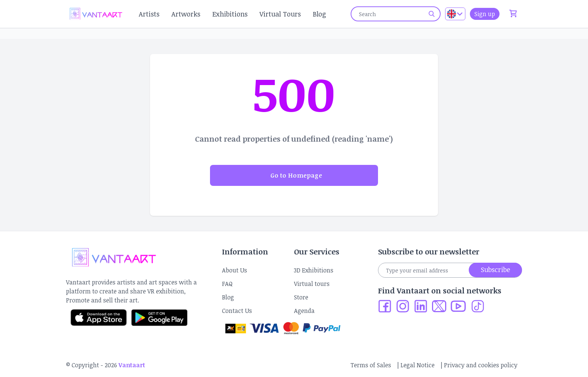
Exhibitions (230, 14)
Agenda (304, 311)
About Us (235, 270)
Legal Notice (418, 365)
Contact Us (237, 311)
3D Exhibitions (314, 270)
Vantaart (132, 365)
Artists (149, 14)
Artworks (186, 14)
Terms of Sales (371, 365)
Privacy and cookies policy (481, 365)
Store (301, 297)
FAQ (227, 284)
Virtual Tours (280, 14)
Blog (319, 14)
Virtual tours (312, 284)
